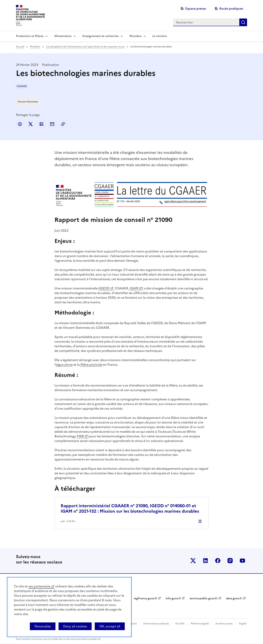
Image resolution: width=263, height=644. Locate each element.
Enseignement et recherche (101, 36)
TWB (80, 436)
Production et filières (30, 36)
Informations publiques (156, 624)
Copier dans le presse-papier (63, 124)
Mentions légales (200, 624)
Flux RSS (180, 624)
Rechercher (243, 22)
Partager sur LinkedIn (41, 124)
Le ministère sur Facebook (218, 561)
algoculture (64, 365)
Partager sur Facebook (20, 124)
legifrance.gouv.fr (145, 598)
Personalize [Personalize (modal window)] (43, 626)
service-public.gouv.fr (204, 598)
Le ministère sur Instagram (230, 561)
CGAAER (22, 86)
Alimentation (63, 36)
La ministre (160, 36)
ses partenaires (39, 586)
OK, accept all (110, 626)
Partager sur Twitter (31, 124)
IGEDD (104, 288)
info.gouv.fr (173, 598)
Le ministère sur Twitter (193, 561)
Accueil (20, 47)
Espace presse (196, 8)
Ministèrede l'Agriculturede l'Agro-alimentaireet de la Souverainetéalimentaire (30, 14)
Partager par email (52, 124)
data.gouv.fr (234, 598)
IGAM (134, 288)
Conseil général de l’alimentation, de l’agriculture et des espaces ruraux (85, 47)
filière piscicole (91, 365)
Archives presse (224, 624)
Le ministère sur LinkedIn (205, 561)
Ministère (135, 36)
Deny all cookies (75, 626)
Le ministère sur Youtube (242, 561)
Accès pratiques (231, 8)
